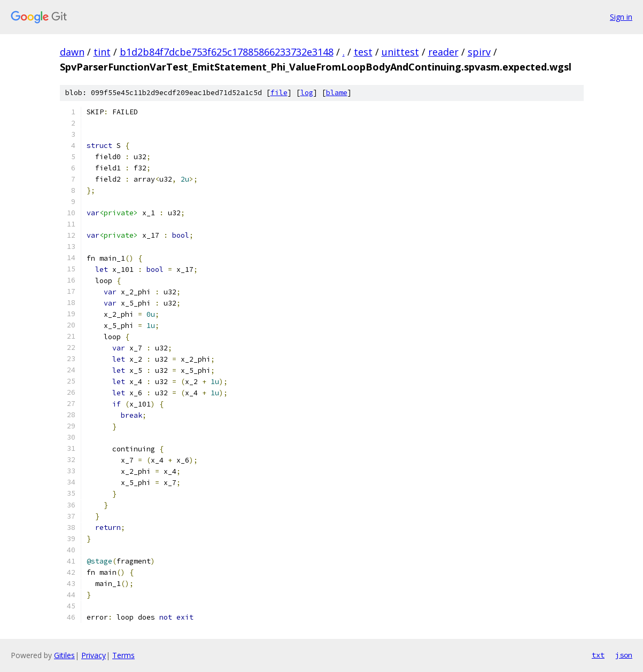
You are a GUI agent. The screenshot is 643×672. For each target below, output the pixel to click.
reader (443, 52)
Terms (123, 655)
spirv (479, 52)
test (363, 52)
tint (102, 52)
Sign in (621, 17)
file (279, 93)
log (307, 93)
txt (598, 655)
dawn (72, 52)
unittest (400, 52)
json (624, 655)
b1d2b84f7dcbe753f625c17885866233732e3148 (227, 52)
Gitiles (64, 655)
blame (337, 93)
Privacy (94, 655)
